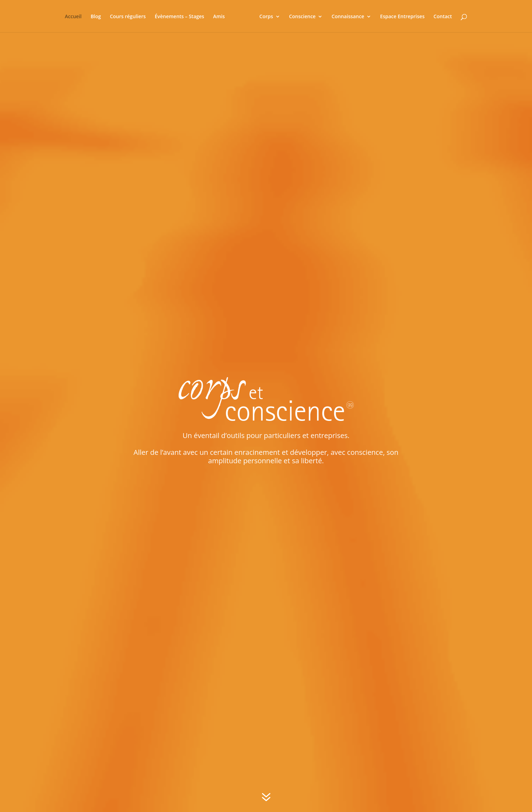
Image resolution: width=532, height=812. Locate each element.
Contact (440, 16)
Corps (263, 16)
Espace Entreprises (399, 16)
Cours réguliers (131, 16)
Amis (222, 16)
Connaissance (345, 16)
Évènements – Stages (182, 16)
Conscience (299, 16)
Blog (99, 16)
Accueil (76, 16)
